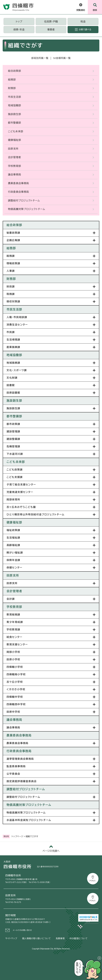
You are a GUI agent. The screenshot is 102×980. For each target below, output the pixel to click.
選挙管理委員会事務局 (20, 759)
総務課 (11, 256)
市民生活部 (15, 97)
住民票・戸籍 (51, 22)
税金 (83, 22)
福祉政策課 (13, 530)
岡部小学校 (13, 652)
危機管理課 (13, 446)
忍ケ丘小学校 (15, 682)
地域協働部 (15, 105)
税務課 (11, 294)
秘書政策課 (13, 233)
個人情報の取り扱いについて (36, 939)
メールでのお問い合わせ (22, 930)
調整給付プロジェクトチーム (24, 201)
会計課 (11, 599)
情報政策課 (13, 263)
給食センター (14, 637)
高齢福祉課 (13, 545)
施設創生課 (13, 408)
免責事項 (60, 939)
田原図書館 (13, 393)
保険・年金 (19, 30)
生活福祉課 (13, 538)
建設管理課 (13, 431)
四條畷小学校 (15, 667)
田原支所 (13, 149)
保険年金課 (13, 560)
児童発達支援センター (20, 492)
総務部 (12, 80)
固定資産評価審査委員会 (22, 781)
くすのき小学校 (16, 689)
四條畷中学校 (15, 697)
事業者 (51, 30)
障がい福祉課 (15, 553)
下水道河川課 (15, 454)
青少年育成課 (15, 622)
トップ (19, 22)
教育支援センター (17, 644)
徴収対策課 (13, 301)
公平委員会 (13, 774)
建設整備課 (13, 439)
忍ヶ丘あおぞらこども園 (21, 507)
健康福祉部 (15, 140)
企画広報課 (13, 240)
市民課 (11, 332)
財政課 (11, 287)
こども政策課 (15, 470)
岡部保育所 (13, 500)
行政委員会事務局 (18, 192)
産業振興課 (13, 347)
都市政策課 (13, 424)
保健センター (14, 568)
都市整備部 (15, 123)
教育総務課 (13, 615)
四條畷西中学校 (16, 704)
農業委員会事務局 (18, 183)
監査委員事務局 (16, 766)
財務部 (12, 88)
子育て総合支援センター (21, 485)
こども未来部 (16, 131)
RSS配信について (79, 939)
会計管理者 (15, 157)
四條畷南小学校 (16, 674)
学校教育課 (13, 630)
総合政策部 (15, 71)
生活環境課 (13, 340)
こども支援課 (15, 477)
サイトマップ (11, 939)
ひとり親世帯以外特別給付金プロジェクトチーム (35, 514)
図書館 (11, 385)
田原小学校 (13, 659)
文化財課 (12, 378)
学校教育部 (15, 166)
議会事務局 (15, 175)
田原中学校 (13, 712)
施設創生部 (15, 114)
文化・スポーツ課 (17, 370)
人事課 (11, 271)
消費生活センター (17, 325)
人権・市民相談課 (17, 317)
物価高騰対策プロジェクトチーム (27, 209)
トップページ (17, 836)
